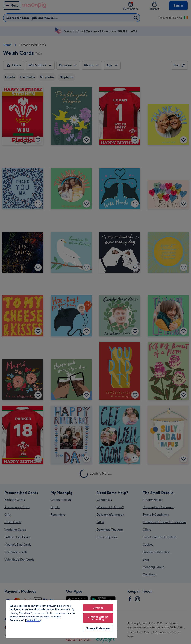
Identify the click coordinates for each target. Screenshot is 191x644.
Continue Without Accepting (98, 618)
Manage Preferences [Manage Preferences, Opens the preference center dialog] (98, 628)
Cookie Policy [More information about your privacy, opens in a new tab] (33, 620)
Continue (98, 608)
